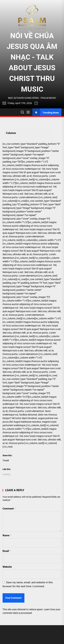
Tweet (6, 460)
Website (7, 567)
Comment (9, 509)
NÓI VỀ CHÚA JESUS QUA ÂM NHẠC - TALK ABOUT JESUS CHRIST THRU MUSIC (32, 62)
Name (7, 535)
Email (7, 551)
